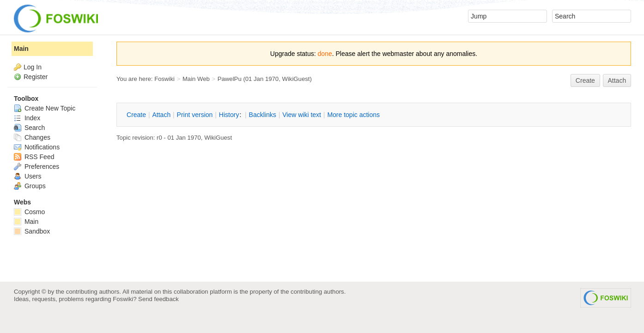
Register (36, 77)
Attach (617, 80)
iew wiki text (302, 115)
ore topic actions (353, 115)
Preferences (36, 166)
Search (29, 128)
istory (229, 115)
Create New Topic (45, 108)
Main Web (196, 79)
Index (27, 118)
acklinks (263, 115)
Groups (30, 186)
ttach (161, 115)
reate (585, 80)
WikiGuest (296, 79)
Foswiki (164, 79)
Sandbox (32, 231)
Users (27, 176)
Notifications (37, 147)
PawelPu (230, 79)
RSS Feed (34, 157)
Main (21, 49)
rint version (195, 115)
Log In (33, 67)
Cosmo (29, 212)
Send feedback (158, 299)
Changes (32, 137)
